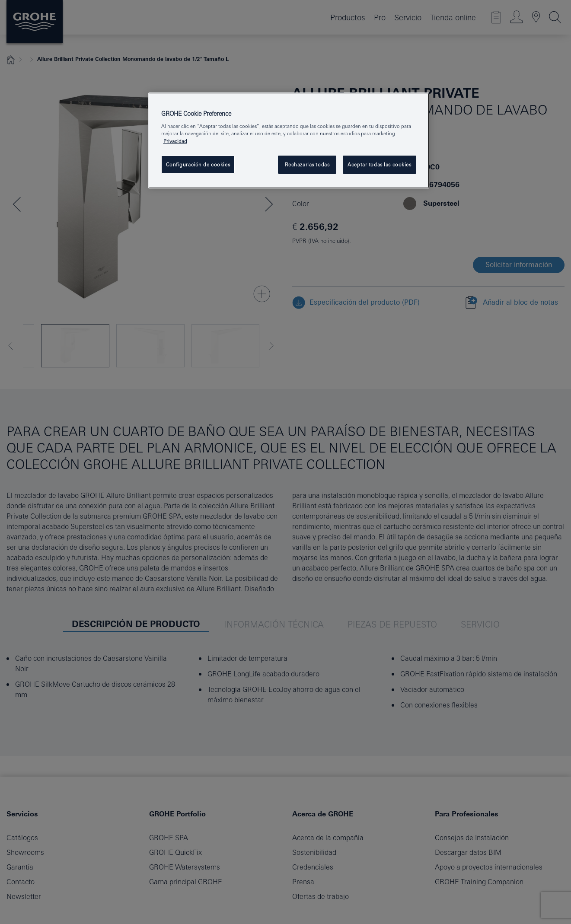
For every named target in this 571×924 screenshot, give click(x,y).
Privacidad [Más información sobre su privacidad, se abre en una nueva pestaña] (175, 141)
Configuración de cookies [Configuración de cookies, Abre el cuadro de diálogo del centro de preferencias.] (198, 164)
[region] (289, 140)
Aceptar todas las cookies (379, 164)
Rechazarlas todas (307, 164)
